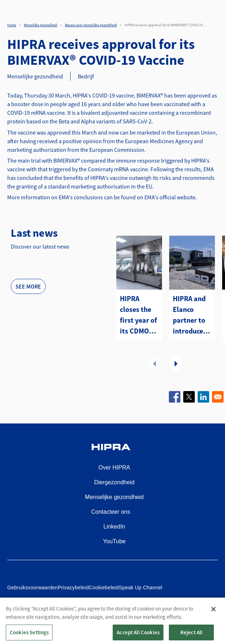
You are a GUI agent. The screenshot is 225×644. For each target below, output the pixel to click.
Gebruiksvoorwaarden (33, 588)
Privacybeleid (73, 588)
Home (12, 25)
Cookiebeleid (104, 588)
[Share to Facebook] (175, 397)
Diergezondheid (114, 482)
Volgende (176, 363)
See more (28, 286)
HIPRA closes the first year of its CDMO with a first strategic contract (138, 315)
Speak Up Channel (141, 588)
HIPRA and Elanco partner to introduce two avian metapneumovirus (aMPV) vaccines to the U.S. (192, 315)
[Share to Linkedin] (203, 397)
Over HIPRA (114, 468)
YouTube (114, 541)
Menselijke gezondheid (40, 25)
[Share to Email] (218, 397)
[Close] (213, 618)
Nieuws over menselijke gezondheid (91, 25)
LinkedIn (114, 527)
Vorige (154, 363)
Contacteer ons (111, 512)
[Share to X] (189, 397)
